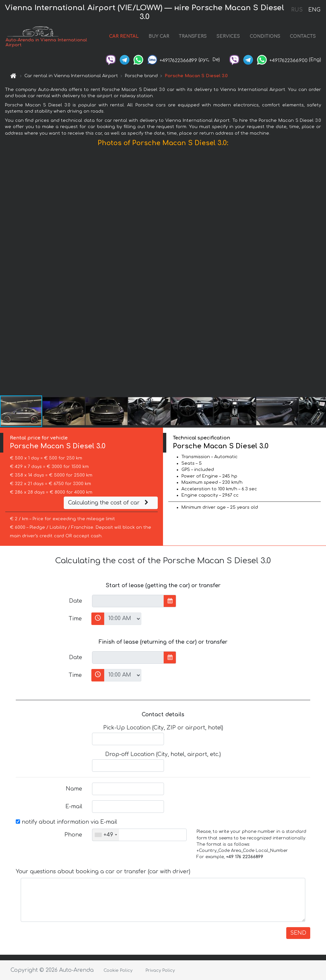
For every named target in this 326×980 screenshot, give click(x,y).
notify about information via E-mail (66, 822)
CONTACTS (303, 36)
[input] (128, 601)
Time (75, 619)
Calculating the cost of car (109, 503)
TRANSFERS (193, 36)
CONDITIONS (265, 36)
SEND (298, 933)
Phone (73, 835)
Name (74, 789)
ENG (314, 10)
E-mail (74, 807)
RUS (297, 10)
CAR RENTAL (124, 36)
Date (76, 601)
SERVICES (228, 36)
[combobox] (106, 835)
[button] (320, 273)
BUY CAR (159, 36)
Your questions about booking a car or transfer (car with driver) (103, 872)
